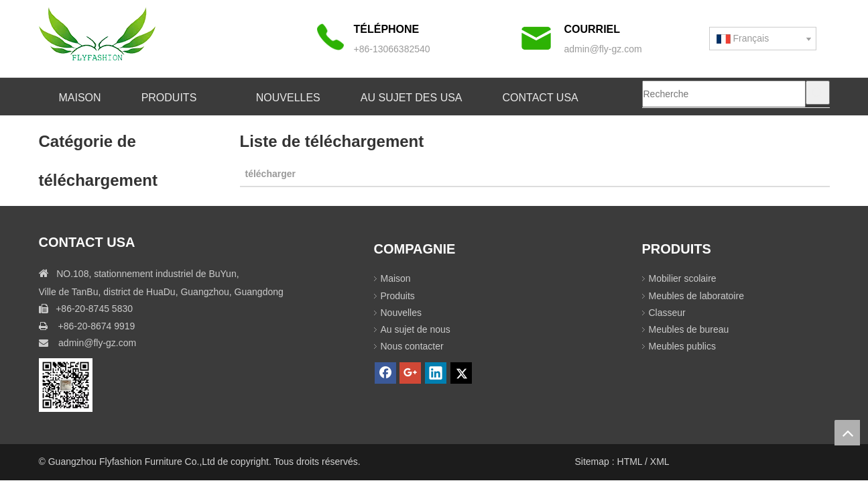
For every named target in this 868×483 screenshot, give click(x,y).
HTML (631, 462)
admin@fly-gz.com (603, 49)
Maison (396, 278)
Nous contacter (412, 346)
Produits (398, 296)
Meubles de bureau (689, 329)
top (847, 433)
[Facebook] (385, 373)
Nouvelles (401, 313)
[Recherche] (724, 94)
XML (660, 462)
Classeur (667, 313)
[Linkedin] (436, 373)
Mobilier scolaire (683, 278)
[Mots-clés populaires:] (818, 93)
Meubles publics (682, 346)
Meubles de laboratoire (696, 296)
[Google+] (410, 373)
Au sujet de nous (416, 329)
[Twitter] (461, 373)
